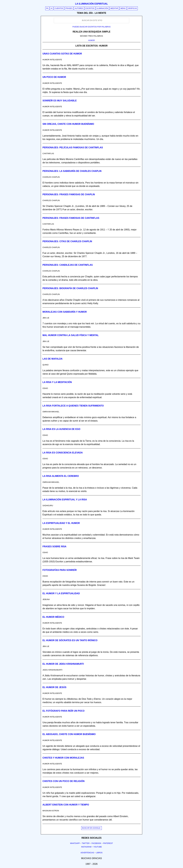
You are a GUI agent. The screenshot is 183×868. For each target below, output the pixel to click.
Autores (79, 8)
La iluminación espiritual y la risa (65, 500)
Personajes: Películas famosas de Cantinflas (73, 148)
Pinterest (108, 843)
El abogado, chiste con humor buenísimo (69, 734)
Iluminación (102, 8)
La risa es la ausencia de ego (61, 429)
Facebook (96, 843)
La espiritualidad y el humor (61, 523)
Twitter (86, 843)
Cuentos (59, 8)
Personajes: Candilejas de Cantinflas (68, 265)
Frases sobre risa (54, 547)
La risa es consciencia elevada (63, 453)
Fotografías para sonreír (60, 570)
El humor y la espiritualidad (61, 593)
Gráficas (132, 8)
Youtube (98, 847)
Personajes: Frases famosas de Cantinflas (71, 218)
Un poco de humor (54, 77)
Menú (123, 8)
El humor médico (53, 617)
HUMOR (91, 40)
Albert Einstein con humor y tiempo (66, 805)
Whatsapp (75, 843)
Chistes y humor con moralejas (63, 758)
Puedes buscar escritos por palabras (91, 27)
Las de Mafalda (52, 359)
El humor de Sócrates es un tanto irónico (70, 640)
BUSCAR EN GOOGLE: (91, 828)
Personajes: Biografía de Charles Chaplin (70, 288)
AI (52, 8)
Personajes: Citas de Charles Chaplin (67, 241)
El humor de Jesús (54, 687)
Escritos (90, 8)
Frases (69, 8)
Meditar (114, 8)
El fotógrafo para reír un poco (63, 711)
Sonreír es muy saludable (60, 101)
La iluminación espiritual (91, 4)
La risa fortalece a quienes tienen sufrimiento (73, 406)
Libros (99, 853)
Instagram (86, 847)
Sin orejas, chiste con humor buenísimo (68, 124)
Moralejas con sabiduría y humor (65, 312)
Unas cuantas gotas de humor (62, 54)
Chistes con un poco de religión (63, 781)
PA (47, 8)
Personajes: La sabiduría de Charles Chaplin (72, 171)
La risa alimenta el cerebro (61, 476)
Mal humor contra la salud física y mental (71, 335)
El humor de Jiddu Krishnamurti (63, 664)
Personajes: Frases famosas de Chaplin (69, 194)
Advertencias (87, 853)
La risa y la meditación (57, 382)
